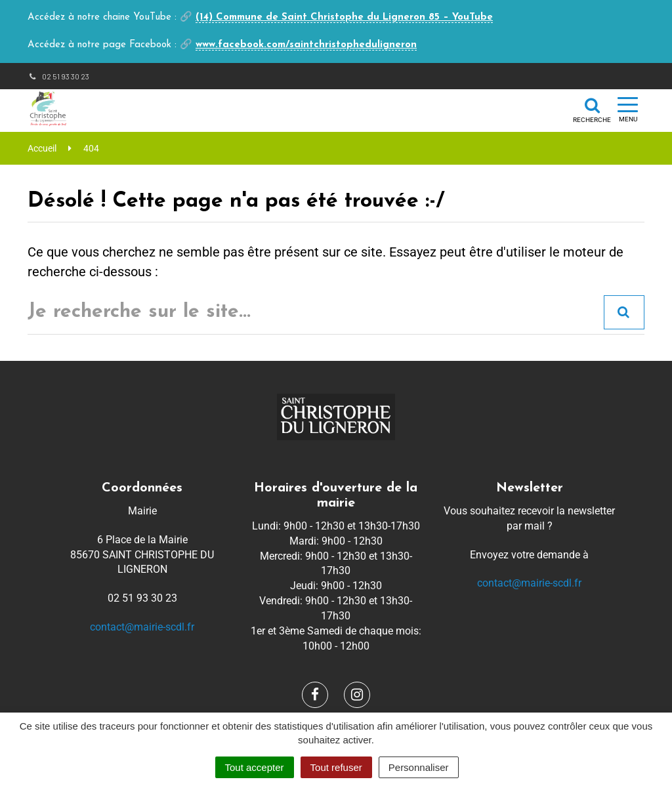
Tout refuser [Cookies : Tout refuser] (336, 767)
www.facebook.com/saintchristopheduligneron (306, 45)
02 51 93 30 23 (58, 76)
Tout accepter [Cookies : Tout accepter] (255, 767)
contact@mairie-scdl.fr (142, 627)
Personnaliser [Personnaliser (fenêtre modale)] (419, 767)
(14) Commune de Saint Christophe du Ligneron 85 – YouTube (344, 17)
